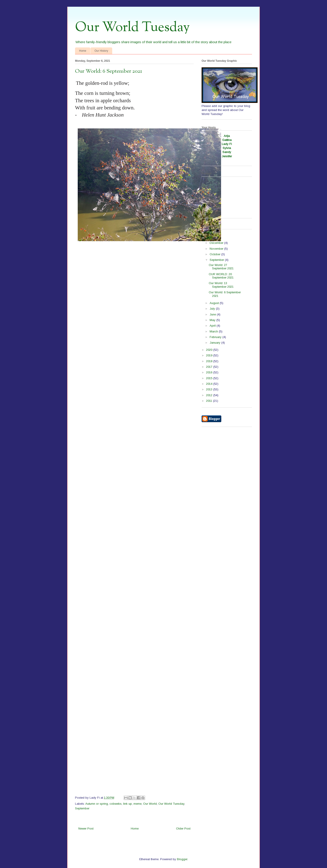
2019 (210, 355)
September (82, 808)
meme (138, 804)
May (213, 320)
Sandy (227, 152)
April (213, 326)
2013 (210, 389)
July (213, 309)
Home (83, 51)
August (215, 303)
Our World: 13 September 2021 (221, 285)
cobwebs (116, 804)
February (216, 337)
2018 (210, 361)
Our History (101, 51)
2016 (210, 372)
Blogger (182, 859)
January (215, 343)
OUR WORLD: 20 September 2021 (221, 276)
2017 (210, 367)
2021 (210, 238)
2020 (210, 350)
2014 (210, 384)
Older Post (183, 829)
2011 (210, 401)
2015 (210, 378)
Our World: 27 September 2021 (221, 267)
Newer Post (86, 829)
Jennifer (227, 156)
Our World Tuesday (132, 28)
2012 (210, 395)
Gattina (227, 140)
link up (128, 804)
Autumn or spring (97, 804)
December (217, 243)
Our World (150, 804)
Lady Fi (227, 144)
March (214, 331)
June (213, 314)
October (215, 254)
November (217, 249)
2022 (210, 232)
